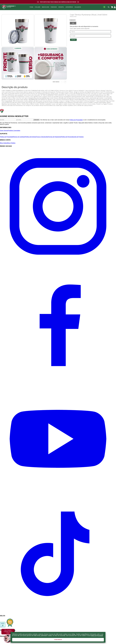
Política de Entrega (31, 137)
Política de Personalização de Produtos (72, 137)
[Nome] (8, 120)
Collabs (38, 7)
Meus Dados (4, 143)
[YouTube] (58, 496)
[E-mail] (25, 120)
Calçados (78, 7)
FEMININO (54, 7)
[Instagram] (58, 264)
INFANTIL (61, 7)
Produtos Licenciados (14, 131)
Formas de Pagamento (55, 137)
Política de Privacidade (97, 636)
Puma (31, 7)
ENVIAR (37, 120)
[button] (73, 23)
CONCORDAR (58, 640)
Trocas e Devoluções (42, 137)
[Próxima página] (65, 82)
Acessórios (69, 7)
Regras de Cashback (19, 137)
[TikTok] (58, 612)
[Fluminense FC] (10, 113)
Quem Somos (4, 131)
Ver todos (56, 82)
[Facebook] (58, 380)
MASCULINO (46, 7)
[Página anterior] (62, 82)
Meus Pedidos (11, 143)
